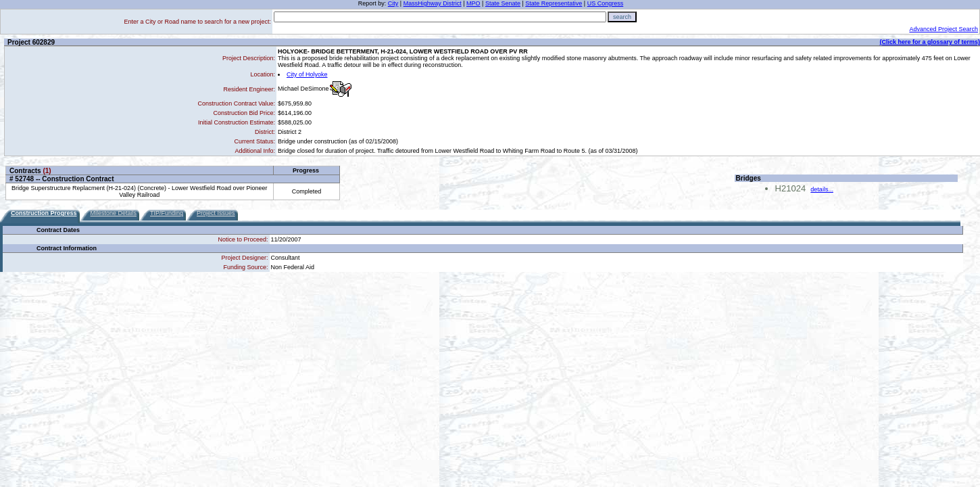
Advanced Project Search (944, 29)
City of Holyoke (307, 74)
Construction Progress (44, 213)
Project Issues (216, 213)
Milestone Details (114, 213)
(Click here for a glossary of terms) (930, 42)
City (393, 3)
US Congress (606, 3)
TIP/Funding (167, 213)
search (622, 17)
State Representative (554, 3)
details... (822, 189)
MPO (473, 3)
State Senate (503, 3)
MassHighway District (433, 3)
